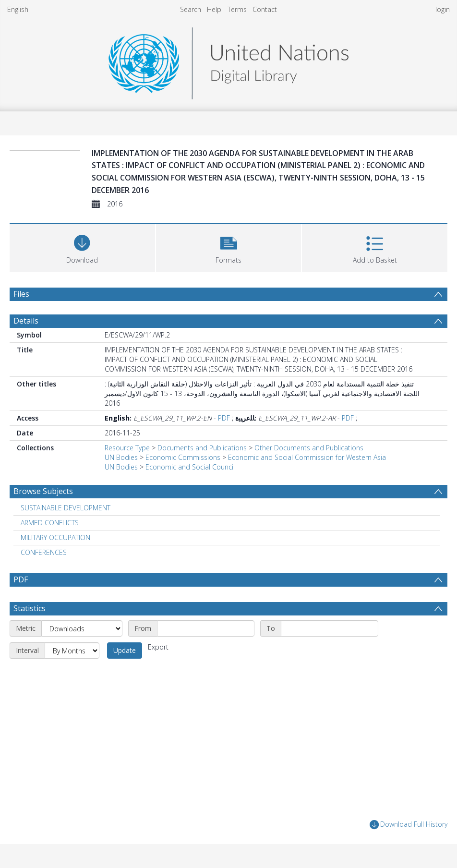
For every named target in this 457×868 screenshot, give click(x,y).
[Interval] (72, 651)
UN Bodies (121, 457)
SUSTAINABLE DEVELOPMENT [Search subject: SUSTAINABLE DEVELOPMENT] (66, 508)
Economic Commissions (183, 457)
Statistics (30, 608)
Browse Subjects (43, 491)
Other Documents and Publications (309, 448)
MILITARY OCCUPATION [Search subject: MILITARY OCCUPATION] (55, 537)
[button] (229, 247)
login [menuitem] (443, 9)
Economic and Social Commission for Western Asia (307, 457)
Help (214, 9)
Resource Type (127, 448)
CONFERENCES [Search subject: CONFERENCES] (44, 552)
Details (26, 321)
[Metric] (82, 628)
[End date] (330, 628)
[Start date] (206, 628)
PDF (224, 418)
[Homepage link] (228, 61)
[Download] (82, 247)
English (18, 9)
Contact (265, 9)
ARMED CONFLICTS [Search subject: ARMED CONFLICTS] (50, 523)
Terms (237, 9)
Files (21, 294)
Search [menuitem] (191, 9)
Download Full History (409, 825)
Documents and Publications (202, 448)
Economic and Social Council (190, 467)
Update (125, 650)
